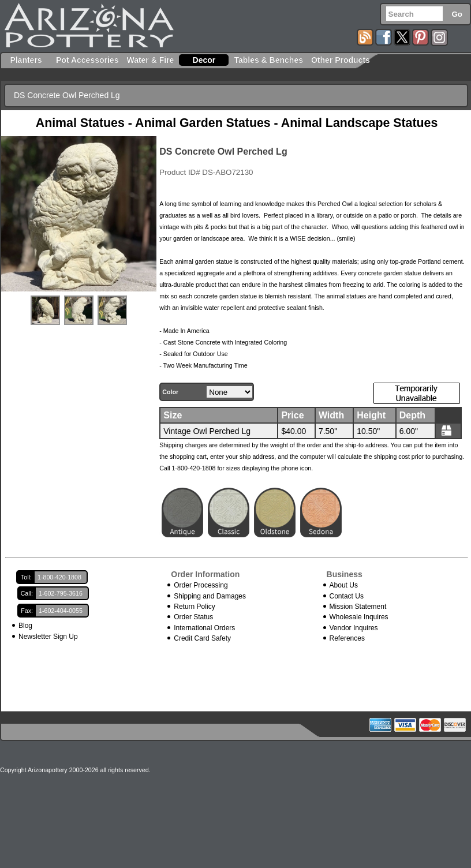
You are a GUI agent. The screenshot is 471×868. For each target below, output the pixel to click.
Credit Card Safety (202, 638)
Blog (25, 626)
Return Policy (194, 607)
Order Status (193, 617)
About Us (344, 585)
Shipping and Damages (210, 596)
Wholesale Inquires (359, 617)
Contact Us (347, 596)
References (347, 638)
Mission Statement (358, 607)
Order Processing (201, 585)
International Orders (204, 628)
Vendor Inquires (354, 628)
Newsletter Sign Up (48, 637)
